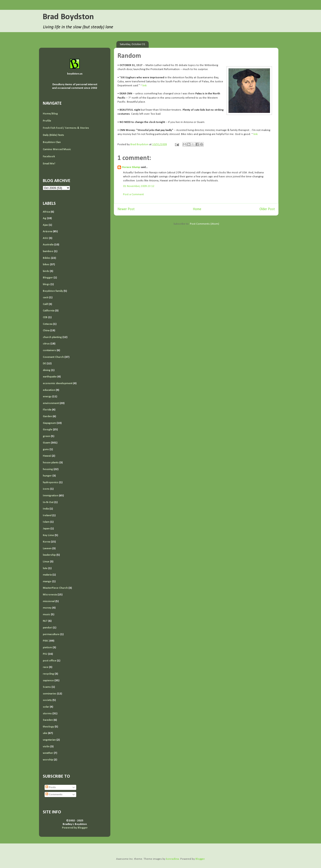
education (49, 390)
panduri (47, 628)
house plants (51, 463)
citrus (46, 344)
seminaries (50, 694)
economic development (58, 383)
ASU (45, 238)
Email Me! (49, 164)
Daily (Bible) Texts (53, 135)
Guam (46, 443)
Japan (46, 529)
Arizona (47, 231)
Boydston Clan (52, 142)
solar (46, 707)
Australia (48, 245)
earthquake (50, 377)
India (46, 509)
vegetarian (49, 740)
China (46, 330)
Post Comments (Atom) (205, 224)
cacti (46, 297)
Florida (47, 410)
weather (48, 753)
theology (48, 727)
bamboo (48, 251)
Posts (51, 787)
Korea (46, 542)
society (47, 700)
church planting (52, 337)
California (49, 311)
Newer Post (126, 209)
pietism (47, 647)
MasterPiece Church (55, 588)
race (45, 667)
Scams (47, 687)
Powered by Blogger (75, 828)
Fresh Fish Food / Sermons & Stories (66, 128)
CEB (45, 317)
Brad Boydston (68, 17)
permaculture (51, 634)
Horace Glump (131, 167)
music (46, 614)
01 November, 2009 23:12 (139, 186)
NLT (45, 621)
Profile (47, 121)
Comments (54, 794)
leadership (49, 555)
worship (48, 760)
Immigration (50, 496)
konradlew (173, 859)
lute (45, 568)
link (145, 86)
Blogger (48, 278)
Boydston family (53, 291)
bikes (46, 264)
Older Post (267, 209)
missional (49, 601)
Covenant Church (53, 357)
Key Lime (48, 535)
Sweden (48, 720)
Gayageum (49, 423)
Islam (46, 522)
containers (49, 350)
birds (46, 271)
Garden (47, 416)
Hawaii (47, 456)
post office (49, 661)
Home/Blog (50, 114)
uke (45, 733)
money (47, 608)
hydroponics (51, 482)
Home (197, 209)
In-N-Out (48, 502)
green (46, 436)
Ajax (45, 225)
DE (44, 364)
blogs (46, 284)
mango (47, 581)
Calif (45, 304)
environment (51, 403)
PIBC (46, 641)
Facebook (49, 156)
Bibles (47, 258)
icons (46, 489)
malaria (47, 575)
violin (46, 747)
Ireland (47, 515)
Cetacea (48, 324)
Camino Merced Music (57, 149)
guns (46, 449)
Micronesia (50, 595)
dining (47, 370)
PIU (45, 654)
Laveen (47, 548)
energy (47, 397)
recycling (48, 674)
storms (47, 714)
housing (48, 469)
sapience (48, 681)
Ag (44, 218)
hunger (47, 476)
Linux (46, 562)
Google (47, 430)
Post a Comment (133, 194)
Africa (46, 212)
